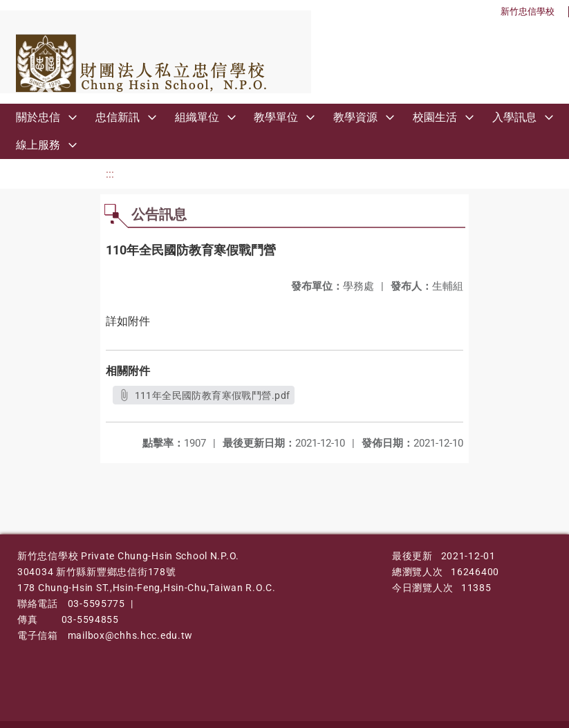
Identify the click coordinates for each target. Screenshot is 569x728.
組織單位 (197, 117)
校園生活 (435, 117)
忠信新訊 (118, 117)
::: (110, 174)
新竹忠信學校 (528, 11)
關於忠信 (38, 117)
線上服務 (38, 145)
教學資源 (355, 117)
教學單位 (276, 117)
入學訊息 (514, 117)
